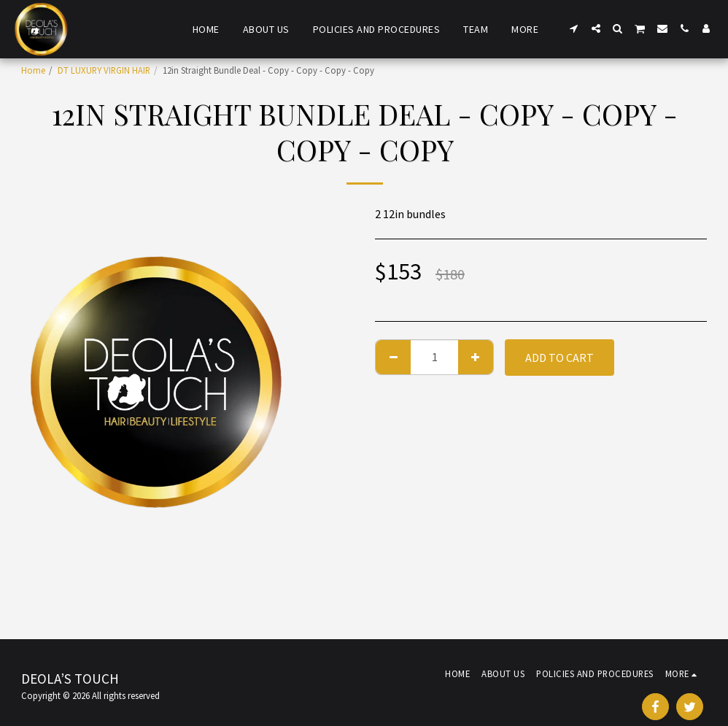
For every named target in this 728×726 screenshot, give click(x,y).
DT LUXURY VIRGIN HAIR (104, 70)
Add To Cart (559, 358)
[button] (574, 28)
